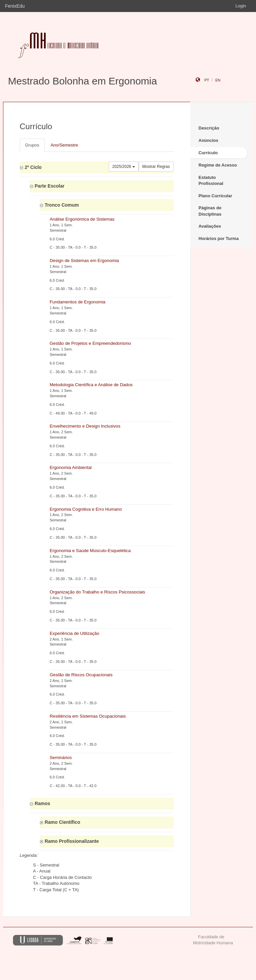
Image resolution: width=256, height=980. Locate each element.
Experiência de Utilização (74, 633)
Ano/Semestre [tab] (64, 145)
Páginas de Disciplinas (210, 211)
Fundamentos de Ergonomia (77, 302)
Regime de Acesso (218, 165)
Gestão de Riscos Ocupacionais (81, 675)
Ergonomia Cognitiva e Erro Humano (86, 509)
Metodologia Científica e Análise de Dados (91, 385)
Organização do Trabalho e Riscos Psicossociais (97, 592)
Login (241, 6)
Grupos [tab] (32, 145)
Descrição (209, 128)
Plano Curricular (215, 196)
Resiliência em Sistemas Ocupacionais (88, 716)
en (218, 80)
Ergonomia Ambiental (71, 467)
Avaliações (210, 226)
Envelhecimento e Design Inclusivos (85, 426)
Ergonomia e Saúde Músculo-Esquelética (90, 551)
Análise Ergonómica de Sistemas (82, 219)
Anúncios (208, 140)
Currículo (208, 153)
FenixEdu (15, 6)
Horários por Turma (219, 238)
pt (207, 80)
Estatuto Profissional (211, 181)
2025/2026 (124, 167)
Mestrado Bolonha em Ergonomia (82, 81)
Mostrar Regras (156, 167)
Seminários (61, 758)
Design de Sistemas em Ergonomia (84, 261)
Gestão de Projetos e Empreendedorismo (90, 343)
